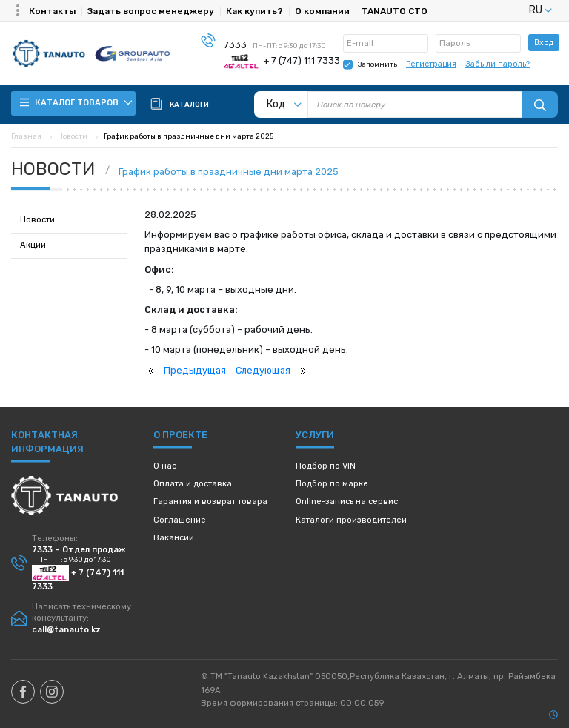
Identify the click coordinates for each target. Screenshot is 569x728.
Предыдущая (195, 370)
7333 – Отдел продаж (79, 550)
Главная (26, 136)
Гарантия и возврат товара (210, 502)
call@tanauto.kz (66, 630)
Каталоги (351, 520)
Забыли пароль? (498, 64)
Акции (33, 245)
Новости (73, 136)
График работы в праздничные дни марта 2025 (229, 172)
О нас (165, 466)
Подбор (326, 466)
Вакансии (174, 538)
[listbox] (522, 10)
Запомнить (377, 64)
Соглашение (180, 520)
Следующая (263, 370)
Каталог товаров (76, 103)
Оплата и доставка (193, 484)
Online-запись (347, 502)
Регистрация (431, 64)
